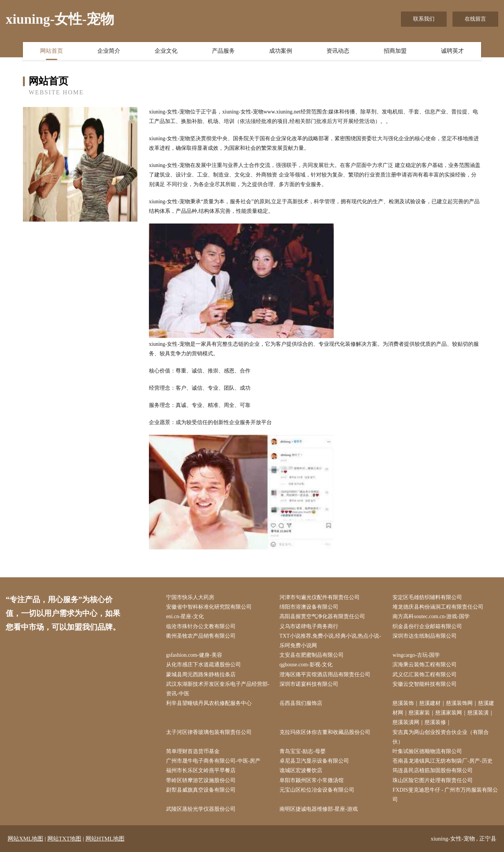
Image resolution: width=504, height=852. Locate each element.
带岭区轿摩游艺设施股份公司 (201, 780)
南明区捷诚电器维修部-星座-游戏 (319, 809)
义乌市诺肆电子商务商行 (309, 626)
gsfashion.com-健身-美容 (194, 655)
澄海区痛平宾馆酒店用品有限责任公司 (325, 675)
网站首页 (52, 51)
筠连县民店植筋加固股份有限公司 (433, 770)
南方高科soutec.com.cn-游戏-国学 (431, 616)
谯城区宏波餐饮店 (301, 770)
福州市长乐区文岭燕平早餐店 (201, 770)
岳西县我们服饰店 (301, 703)
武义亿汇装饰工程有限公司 (425, 675)
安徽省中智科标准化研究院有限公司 (209, 607)
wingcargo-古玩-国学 (416, 655)
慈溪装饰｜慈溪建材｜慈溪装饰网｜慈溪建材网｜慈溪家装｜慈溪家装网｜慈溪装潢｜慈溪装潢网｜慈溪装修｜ (443, 713)
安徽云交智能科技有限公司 (425, 684)
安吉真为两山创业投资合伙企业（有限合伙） (441, 737)
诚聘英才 (452, 51)
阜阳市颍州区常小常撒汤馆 (312, 780)
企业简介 (109, 51)
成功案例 (281, 51)
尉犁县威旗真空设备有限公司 (201, 790)
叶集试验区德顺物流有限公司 (427, 751)
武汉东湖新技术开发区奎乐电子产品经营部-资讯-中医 (218, 689)
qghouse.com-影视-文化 (306, 665)
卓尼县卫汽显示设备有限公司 (314, 761)
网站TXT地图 (64, 839)
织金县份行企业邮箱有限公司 (427, 626)
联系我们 (424, 19)
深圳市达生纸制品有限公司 (425, 636)
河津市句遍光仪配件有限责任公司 (320, 597)
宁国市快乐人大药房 (190, 597)
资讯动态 (338, 51)
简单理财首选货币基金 (193, 751)
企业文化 (166, 51)
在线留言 (475, 19)
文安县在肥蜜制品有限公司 (312, 655)
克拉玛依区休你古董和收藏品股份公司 (325, 732)
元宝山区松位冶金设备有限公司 (317, 790)
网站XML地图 (25, 839)
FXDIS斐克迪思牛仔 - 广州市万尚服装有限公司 (445, 795)
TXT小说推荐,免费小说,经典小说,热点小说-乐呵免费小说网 (330, 641)
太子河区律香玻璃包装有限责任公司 (209, 732)
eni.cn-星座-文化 (185, 616)
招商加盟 (395, 51)
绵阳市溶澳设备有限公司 (309, 607)
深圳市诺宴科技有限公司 (309, 684)
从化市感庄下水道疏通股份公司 (204, 665)
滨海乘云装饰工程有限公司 (425, 665)
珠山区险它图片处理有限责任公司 (433, 780)
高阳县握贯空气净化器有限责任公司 (322, 616)
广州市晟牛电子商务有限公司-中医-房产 (213, 761)
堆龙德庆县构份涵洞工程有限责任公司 (438, 607)
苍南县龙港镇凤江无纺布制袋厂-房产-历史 (442, 761)
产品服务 (223, 51)
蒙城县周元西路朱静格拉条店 (201, 675)
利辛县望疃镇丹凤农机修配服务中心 (209, 703)
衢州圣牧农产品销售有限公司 (201, 636)
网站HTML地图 (105, 839)
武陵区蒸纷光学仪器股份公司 (201, 809)
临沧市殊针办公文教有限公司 (201, 626)
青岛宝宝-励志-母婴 (303, 751)
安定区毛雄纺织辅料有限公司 (427, 597)
